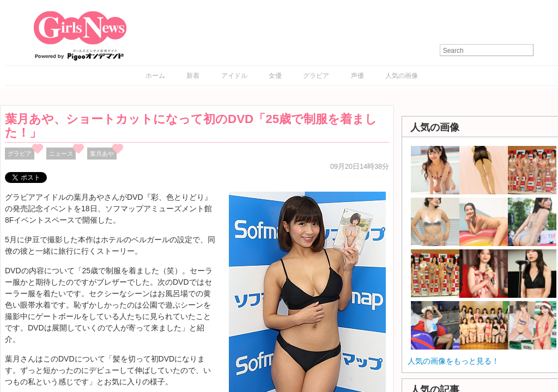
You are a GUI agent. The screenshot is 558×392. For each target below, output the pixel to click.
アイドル (234, 76)
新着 (193, 76)
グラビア (316, 76)
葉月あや (102, 154)
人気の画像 (402, 76)
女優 (275, 76)
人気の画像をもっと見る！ (453, 361)
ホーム (155, 76)
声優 (357, 76)
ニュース (61, 154)
